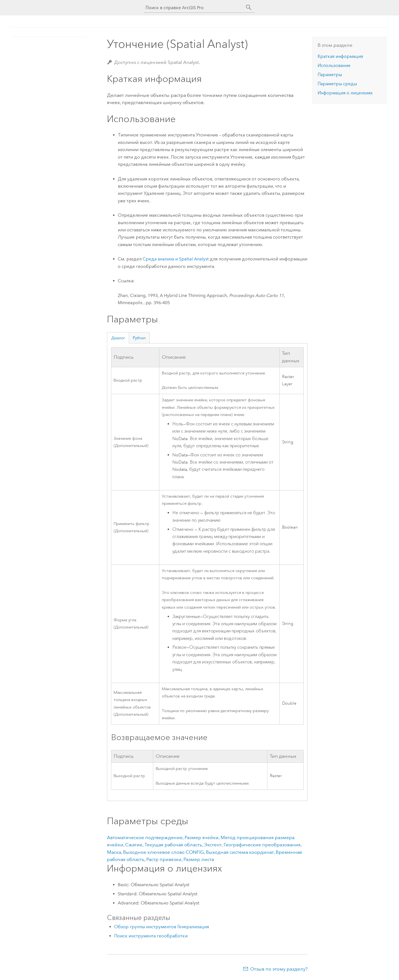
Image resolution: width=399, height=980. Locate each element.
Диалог (118, 338)
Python (139, 338)
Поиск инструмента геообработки (151, 936)
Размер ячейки (202, 837)
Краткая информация (340, 56)
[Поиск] (249, 7)
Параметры (330, 75)
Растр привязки (164, 859)
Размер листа (199, 859)
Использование (334, 65)
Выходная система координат (240, 852)
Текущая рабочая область (173, 845)
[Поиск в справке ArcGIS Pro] (194, 8)
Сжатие (134, 845)
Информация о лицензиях (345, 93)
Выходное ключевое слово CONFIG (163, 852)
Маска (114, 852)
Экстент (213, 845)
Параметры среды (337, 84)
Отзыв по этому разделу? (279, 969)
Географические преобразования (262, 845)
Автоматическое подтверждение (145, 837)
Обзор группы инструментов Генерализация (162, 927)
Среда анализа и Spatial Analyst (176, 259)
